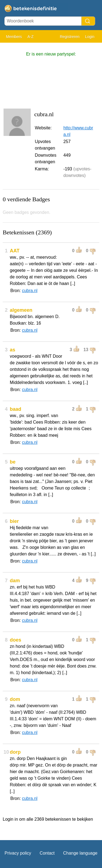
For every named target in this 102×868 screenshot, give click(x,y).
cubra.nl (30, 291)
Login (90, 37)
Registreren (70, 37)
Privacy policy (18, 853)
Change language (80, 853)
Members (14, 37)
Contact (47, 853)
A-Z (31, 37)
